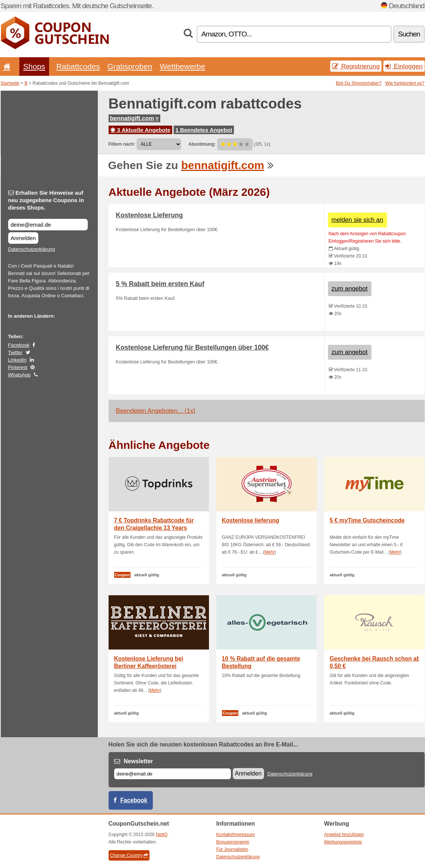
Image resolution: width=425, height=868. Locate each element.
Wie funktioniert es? (405, 83)
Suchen (409, 34)
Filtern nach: (122, 144)
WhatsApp (20, 375)
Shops (34, 66)
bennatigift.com (134, 118)
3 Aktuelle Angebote (141, 130)
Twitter (15, 352)
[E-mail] (173, 774)
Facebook (19, 345)
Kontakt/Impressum (236, 835)
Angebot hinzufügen (344, 835)
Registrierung (356, 66)
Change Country (129, 855)
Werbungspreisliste (343, 842)
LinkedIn (17, 360)
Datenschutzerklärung (32, 249)
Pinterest (18, 367)
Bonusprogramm (233, 842)
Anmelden (23, 238)
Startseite (10, 83)
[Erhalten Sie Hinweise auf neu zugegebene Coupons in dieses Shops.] (48, 225)
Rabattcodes (78, 66)
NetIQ (162, 835)
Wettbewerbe (182, 66)
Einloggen (404, 66)
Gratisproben (130, 66)
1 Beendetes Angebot (204, 130)
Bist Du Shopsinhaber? (359, 83)
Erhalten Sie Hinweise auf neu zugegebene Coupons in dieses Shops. (46, 200)
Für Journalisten (232, 849)
